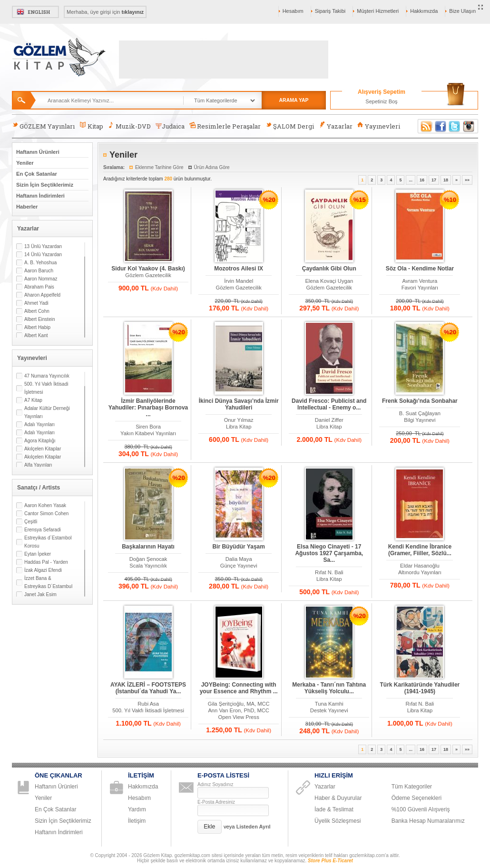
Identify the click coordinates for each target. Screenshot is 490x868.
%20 (269, 200)
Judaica (170, 126)
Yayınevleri (379, 126)
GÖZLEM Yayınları (43, 126)
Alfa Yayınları (38, 465)
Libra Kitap (239, 427)
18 (446, 180)
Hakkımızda (424, 11)
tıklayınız (133, 12)
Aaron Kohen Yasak (45, 505)
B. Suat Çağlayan (420, 413)
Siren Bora (148, 427)
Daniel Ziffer (329, 420)
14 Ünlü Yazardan (43, 254)
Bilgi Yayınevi (420, 420)
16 (422, 180)
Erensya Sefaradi (43, 530)
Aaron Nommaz (41, 279)
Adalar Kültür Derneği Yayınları (47, 412)
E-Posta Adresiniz (216, 802)
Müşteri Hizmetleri (378, 11)
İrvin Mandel (239, 281)
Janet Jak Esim (40, 594)
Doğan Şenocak (148, 559)
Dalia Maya (239, 559)
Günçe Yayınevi (239, 566)
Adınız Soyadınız (216, 784)
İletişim (137, 821)
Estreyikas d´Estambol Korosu (48, 542)
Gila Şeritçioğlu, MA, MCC (239, 704)
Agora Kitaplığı (40, 441)
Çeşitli (31, 522)
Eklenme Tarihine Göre (159, 167)
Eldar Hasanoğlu (420, 566)
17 (434, 180)
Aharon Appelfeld (42, 295)
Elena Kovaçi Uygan (329, 281)
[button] (210, 827)
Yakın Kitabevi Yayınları (148, 433)
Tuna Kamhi (329, 704)
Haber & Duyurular (338, 798)
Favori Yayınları (420, 288)
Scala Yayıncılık (148, 566)
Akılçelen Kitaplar (43, 449)
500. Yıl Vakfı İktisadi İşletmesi (46, 388)
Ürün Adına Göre (212, 167)
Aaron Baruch (39, 271)
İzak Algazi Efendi (43, 570)
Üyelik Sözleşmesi (338, 821)
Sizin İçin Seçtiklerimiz (45, 185)
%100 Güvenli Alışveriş (421, 809)
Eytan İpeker (38, 554)
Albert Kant (36, 335)
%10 (450, 200)
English (35, 12)
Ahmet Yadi (36, 303)
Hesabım (293, 11)
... (411, 180)
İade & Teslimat (334, 809)
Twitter (455, 126)
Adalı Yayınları (39, 424)
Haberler (27, 207)
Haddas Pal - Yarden (46, 562)
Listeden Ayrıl (254, 827)
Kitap (91, 126)
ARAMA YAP (294, 100)
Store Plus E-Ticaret (330, 861)
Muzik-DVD (129, 126)
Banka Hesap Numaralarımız (428, 821)
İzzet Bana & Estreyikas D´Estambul (48, 582)
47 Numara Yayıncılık (47, 376)
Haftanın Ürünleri (38, 152)
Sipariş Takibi (330, 11)
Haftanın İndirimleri (40, 196)
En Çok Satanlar (37, 174)
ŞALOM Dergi (290, 126)
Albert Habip (37, 327)
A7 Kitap (33, 400)
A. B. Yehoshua (40, 263)
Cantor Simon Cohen (46, 514)
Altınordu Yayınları (420, 572)
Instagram (469, 126)
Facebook (441, 126)
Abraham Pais (39, 287)
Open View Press (239, 717)
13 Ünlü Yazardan (43, 246)
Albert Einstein (39, 319)
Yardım (137, 809)
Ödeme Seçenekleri (416, 798)
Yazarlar (335, 126)
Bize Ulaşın (462, 11)
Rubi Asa (148, 704)
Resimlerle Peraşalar (225, 126)
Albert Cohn (37, 311)
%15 (360, 200)
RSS (425, 126)
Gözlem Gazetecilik (148, 275)
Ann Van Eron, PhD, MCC (239, 710)
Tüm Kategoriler (412, 787)
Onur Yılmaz (239, 420)
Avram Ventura (420, 281)
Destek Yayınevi (329, 710)
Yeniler (25, 163)
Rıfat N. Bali (329, 572)
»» (467, 180)
